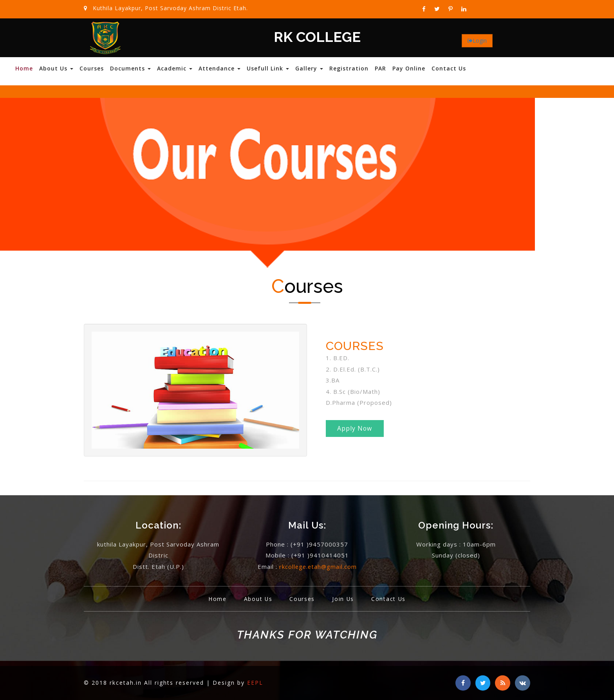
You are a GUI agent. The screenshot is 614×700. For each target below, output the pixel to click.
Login (480, 41)
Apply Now (356, 429)
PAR (380, 68)
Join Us (344, 599)
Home (24, 68)
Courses (92, 68)
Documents (130, 68)
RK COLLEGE (317, 37)
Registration (349, 68)
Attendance (219, 68)
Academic (175, 68)
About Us (56, 68)
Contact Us (449, 68)
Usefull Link (268, 68)
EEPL (255, 683)
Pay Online (409, 68)
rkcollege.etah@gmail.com (318, 566)
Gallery (309, 68)
